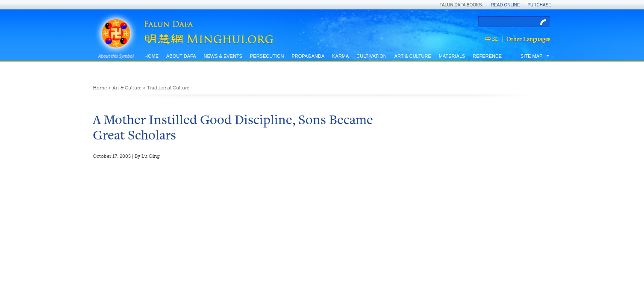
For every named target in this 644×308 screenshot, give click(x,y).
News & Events (223, 56)
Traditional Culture (168, 88)
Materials (452, 56)
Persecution (267, 56)
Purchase (539, 5)
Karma (340, 56)
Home (151, 56)
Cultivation (371, 56)
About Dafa (181, 56)
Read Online (506, 5)
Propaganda (308, 56)
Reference (487, 56)
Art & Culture (413, 56)
